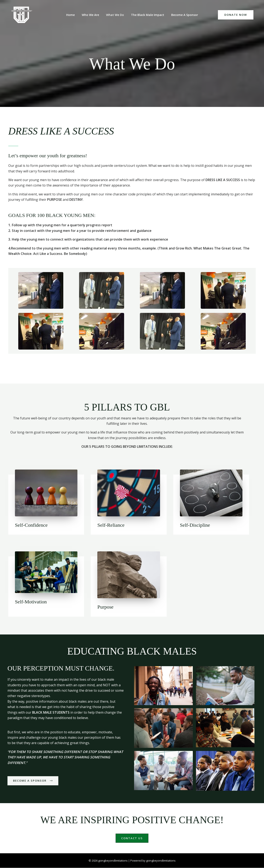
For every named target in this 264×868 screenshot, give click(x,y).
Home (73, 15)
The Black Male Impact (146, 15)
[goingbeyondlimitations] (23, 15)
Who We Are (92, 15)
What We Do (115, 15)
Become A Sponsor (182, 15)
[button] (236, 15)
